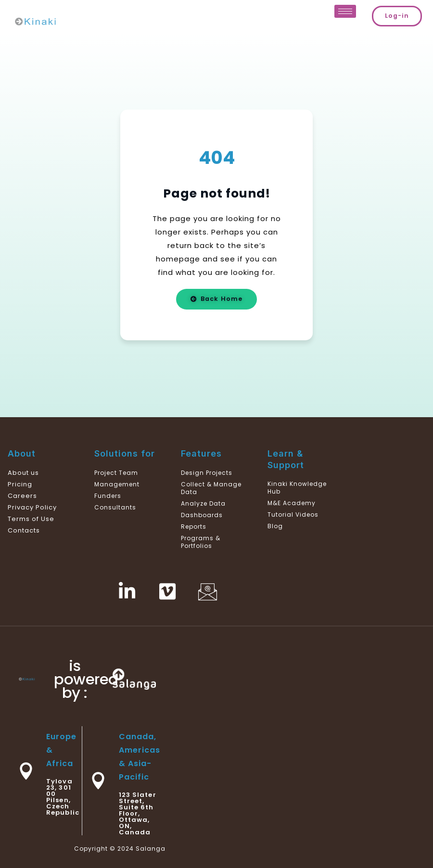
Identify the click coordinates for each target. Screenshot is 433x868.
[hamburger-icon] (345, 11)
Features (201, 453)
